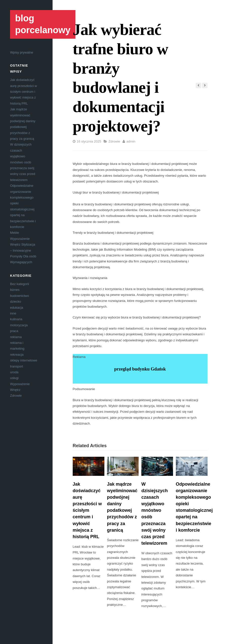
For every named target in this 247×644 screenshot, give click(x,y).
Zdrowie (16, 396)
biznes (15, 290)
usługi (14, 378)
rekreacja (17, 355)
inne (13, 313)
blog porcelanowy (43, 24)
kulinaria (16, 319)
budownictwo (19, 296)
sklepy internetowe (24, 360)
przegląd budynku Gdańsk (140, 369)
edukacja (17, 308)
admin (131, 141)
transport (16, 366)
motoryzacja (19, 325)
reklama (16, 337)
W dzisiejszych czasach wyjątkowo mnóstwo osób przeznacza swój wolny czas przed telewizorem (23, 162)
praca (14, 331)
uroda (14, 372)
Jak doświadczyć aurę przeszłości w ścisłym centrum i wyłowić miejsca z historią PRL (24, 92)
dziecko (16, 302)
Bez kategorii (19, 284)
